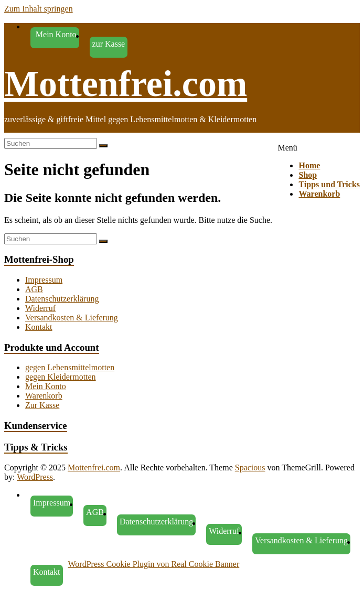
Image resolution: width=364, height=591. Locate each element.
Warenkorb (319, 194)
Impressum (44, 280)
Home (309, 165)
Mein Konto (46, 386)
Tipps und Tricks (329, 184)
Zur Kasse (42, 405)
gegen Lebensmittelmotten (70, 367)
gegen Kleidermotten (61, 377)
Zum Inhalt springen (39, 9)
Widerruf (40, 308)
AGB (34, 289)
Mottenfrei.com (126, 84)
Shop (308, 175)
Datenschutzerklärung (62, 299)
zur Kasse (109, 44)
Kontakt (39, 327)
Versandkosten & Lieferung (72, 318)
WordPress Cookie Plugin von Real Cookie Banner (154, 564)
